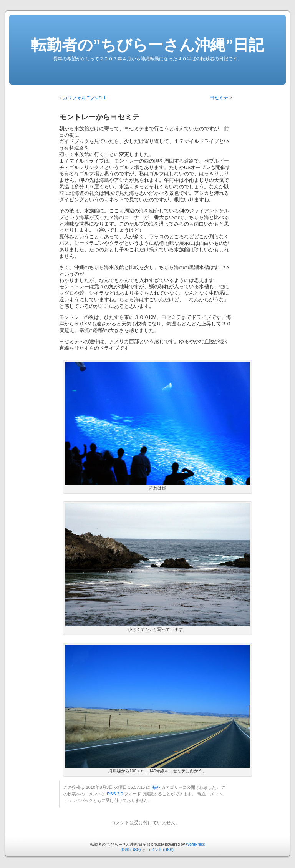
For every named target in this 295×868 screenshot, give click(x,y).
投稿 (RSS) (131, 850)
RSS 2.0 (115, 794)
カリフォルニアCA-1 (84, 98)
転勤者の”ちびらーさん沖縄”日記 (147, 45)
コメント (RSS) (160, 850)
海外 (156, 787)
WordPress (195, 844)
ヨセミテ (219, 98)
